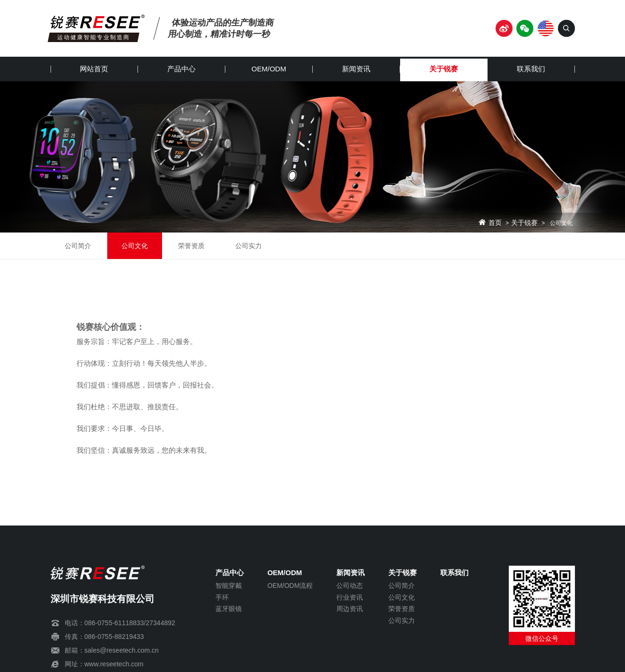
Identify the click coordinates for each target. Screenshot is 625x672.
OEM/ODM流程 (290, 586)
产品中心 (181, 69)
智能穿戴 (229, 586)
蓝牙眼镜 (229, 609)
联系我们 (531, 69)
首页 (495, 223)
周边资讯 (350, 609)
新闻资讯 (356, 69)
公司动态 (350, 586)
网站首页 (94, 69)
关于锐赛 (444, 69)
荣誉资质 (191, 246)
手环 (222, 597)
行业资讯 (350, 597)
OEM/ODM (269, 69)
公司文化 (135, 246)
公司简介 (78, 246)
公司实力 (248, 246)
